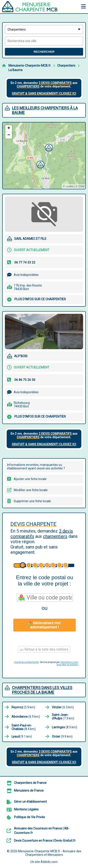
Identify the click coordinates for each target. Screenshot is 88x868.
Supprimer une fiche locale (32, 501)
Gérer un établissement (30, 802)
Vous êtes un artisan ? (68, 665)
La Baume (16, 70)
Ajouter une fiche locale (30, 479)
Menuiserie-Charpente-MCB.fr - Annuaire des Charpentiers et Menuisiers (50, 853)
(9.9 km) (62, 736)
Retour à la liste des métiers (44, 649)
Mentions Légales (26, 809)
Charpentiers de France (30, 783)
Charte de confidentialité (26, 662)
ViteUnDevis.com (69, 662)
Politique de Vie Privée (29, 817)
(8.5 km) (65, 727)
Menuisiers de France (29, 790)
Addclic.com (49, 862)
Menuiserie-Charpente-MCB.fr (30, 66)
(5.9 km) (23, 707)
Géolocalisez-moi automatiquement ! (45, 625)
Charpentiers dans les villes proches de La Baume (42, 690)
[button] (48, 147)
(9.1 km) (22, 736)
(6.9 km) (26, 717)
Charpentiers (66, 66)
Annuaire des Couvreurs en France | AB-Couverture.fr (42, 831)
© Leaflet (68, 186)
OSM (81, 186)
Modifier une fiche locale (31, 490)
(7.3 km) (63, 717)
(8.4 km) (24, 727)
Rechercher (44, 52)
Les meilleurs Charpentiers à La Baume (45, 110)
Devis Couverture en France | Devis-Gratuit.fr (45, 841)
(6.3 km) (63, 707)
